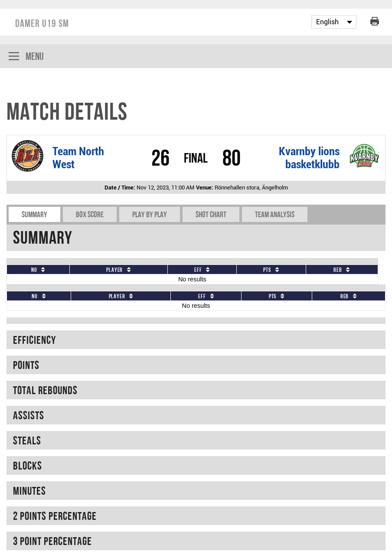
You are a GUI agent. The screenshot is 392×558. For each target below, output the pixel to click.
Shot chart (211, 214)
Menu (26, 57)
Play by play (150, 214)
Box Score (90, 214)
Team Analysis (275, 214)
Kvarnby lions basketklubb (309, 158)
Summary (34, 214)
